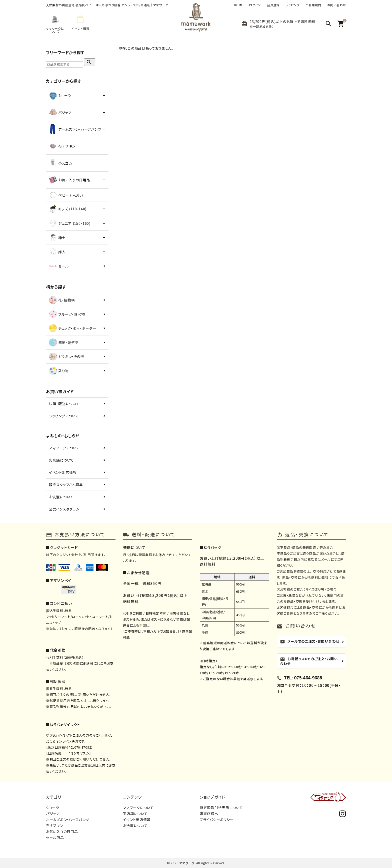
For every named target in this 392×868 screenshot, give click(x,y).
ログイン (255, 5)
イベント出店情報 (63, 472)
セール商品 (55, 838)
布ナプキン (55, 826)
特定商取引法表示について (221, 808)
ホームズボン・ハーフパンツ (67, 820)
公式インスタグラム (64, 509)
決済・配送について (64, 404)
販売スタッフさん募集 (66, 485)
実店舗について (61, 460)
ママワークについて (64, 448)
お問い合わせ (337, 5)
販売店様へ (209, 814)
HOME (238, 5)
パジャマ (53, 814)
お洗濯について (61, 497)
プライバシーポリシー (217, 820)
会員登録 (273, 5)
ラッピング (293, 5)
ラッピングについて (64, 416)
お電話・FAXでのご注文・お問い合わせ (309, 661)
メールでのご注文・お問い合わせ (310, 641)
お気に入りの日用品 (62, 832)
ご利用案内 (313, 5)
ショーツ (53, 808)
